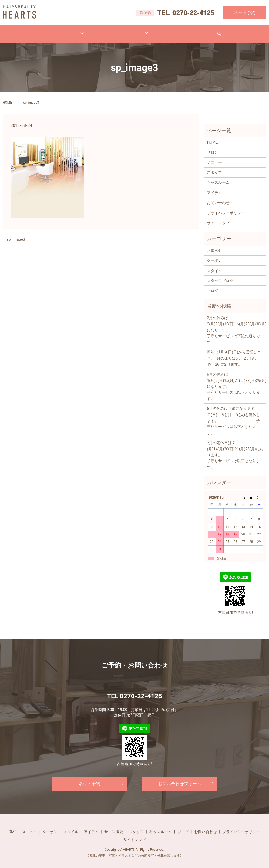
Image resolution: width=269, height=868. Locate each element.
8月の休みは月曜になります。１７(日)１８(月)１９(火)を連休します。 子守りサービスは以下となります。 (234, 416)
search (253, 31)
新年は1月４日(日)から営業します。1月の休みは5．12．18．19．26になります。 (234, 353)
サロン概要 (114, 827)
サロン (142, 31)
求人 (193, 31)
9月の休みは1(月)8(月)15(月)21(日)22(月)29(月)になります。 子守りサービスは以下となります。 (235, 381)
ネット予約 (245, 13)
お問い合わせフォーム (180, 779)
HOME (25, 31)
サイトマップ (218, 218)
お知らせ (214, 245)
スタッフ (214, 167)
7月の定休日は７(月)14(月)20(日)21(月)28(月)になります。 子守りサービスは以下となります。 (235, 450)
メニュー (53, 31)
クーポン (214, 255)
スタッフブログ (220, 275)
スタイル (83, 31)
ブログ (168, 31)
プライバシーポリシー (226, 208)
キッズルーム (218, 177)
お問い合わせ (223, 31)
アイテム (113, 31)
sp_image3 (16, 234)
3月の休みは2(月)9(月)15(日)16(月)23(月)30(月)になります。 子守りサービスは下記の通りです (235, 325)
